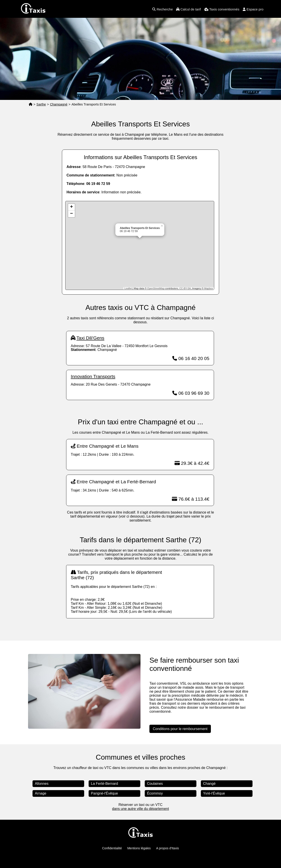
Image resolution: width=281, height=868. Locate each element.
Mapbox (209, 288)
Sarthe (41, 104)
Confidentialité (112, 848)
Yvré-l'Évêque (214, 793)
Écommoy (155, 793)
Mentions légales (139, 848)
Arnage (41, 793)
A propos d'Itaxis (167, 848)
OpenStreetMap (156, 288)
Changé (209, 784)
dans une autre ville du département (140, 809)
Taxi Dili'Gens (90, 338)
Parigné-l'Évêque (104, 793)
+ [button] (72, 207)
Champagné (59, 104)
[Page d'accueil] (31, 104)
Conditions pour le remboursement (180, 729)
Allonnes (42, 784)
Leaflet (128, 288)
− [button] (72, 214)
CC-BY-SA (185, 288)
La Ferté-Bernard (104, 784)
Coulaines (155, 784)
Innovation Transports (93, 376)
